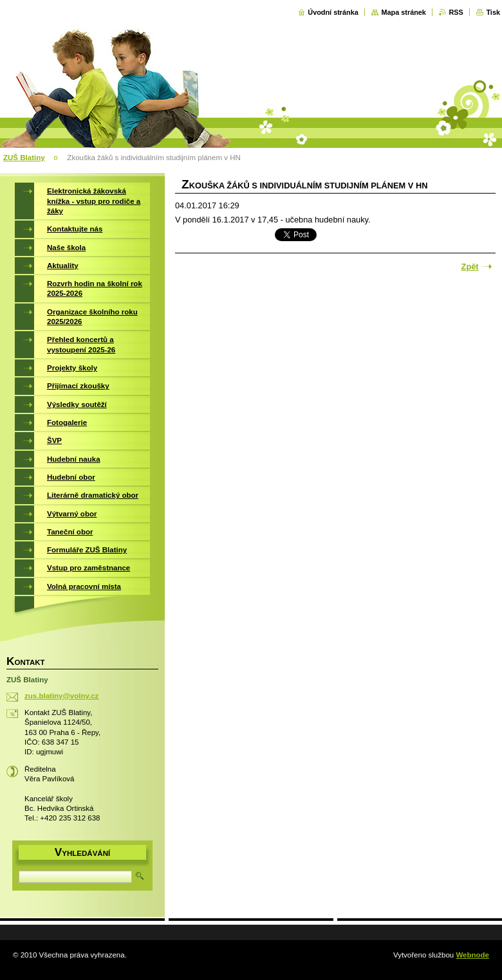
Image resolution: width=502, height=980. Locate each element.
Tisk (493, 12)
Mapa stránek (404, 12)
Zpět (470, 267)
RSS (456, 12)
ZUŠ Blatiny (24, 158)
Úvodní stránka (333, 12)
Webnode (472, 955)
